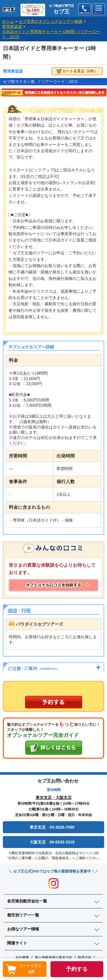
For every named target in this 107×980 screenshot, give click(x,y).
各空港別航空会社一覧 (27, 901)
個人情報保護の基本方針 (54, 957)
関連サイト (17, 943)
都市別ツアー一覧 (23, 915)
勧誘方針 (85, 957)
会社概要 (22, 957)
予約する (77, 969)
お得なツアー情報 (23, 929)
